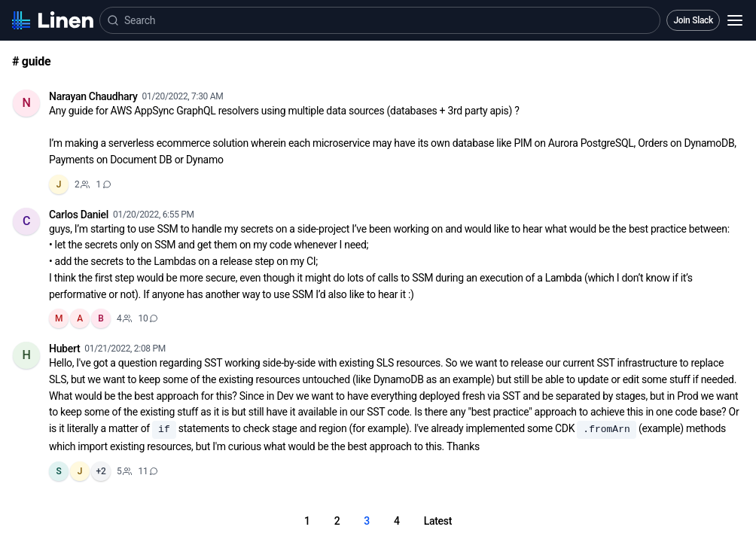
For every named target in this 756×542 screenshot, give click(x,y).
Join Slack (693, 20)
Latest (438, 521)
